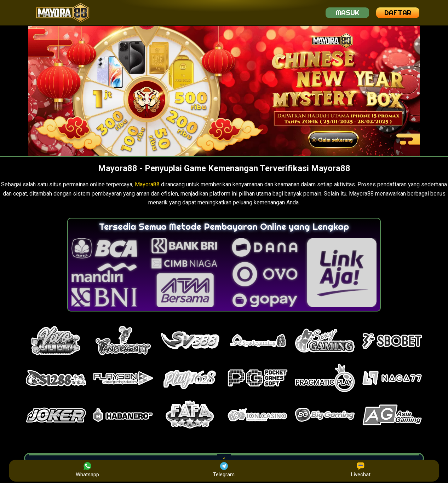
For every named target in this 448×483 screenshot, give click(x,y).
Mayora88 (147, 184)
